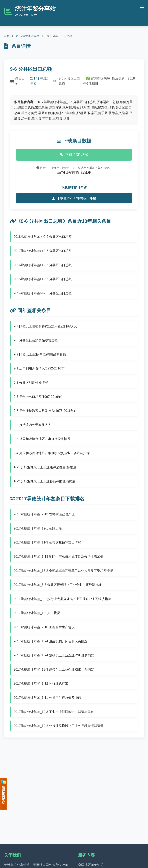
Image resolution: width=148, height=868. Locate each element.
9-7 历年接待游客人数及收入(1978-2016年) (44, 411)
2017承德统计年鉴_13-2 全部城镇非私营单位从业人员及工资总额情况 (63, 571)
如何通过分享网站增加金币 (74, 172)
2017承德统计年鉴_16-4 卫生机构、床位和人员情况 (50, 641)
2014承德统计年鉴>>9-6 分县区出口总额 (43, 293)
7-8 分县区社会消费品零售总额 (36, 340)
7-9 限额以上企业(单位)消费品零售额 (40, 354)
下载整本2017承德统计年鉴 (74, 198)
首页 (7, 36)
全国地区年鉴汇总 (91, 865)
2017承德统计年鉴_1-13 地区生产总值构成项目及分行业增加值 (58, 557)
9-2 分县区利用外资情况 (31, 383)
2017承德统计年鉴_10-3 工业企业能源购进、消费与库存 (54, 712)
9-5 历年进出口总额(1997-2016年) (38, 397)
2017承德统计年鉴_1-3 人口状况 (37, 613)
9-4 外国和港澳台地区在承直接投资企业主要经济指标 (52, 453)
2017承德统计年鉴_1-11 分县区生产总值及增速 (47, 698)
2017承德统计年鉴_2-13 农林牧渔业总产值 (44, 514)
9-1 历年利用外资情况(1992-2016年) (39, 368)
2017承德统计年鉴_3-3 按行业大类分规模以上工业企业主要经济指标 (62, 599)
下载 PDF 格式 (74, 155)
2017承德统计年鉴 (28, 36)
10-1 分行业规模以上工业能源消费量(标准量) (45, 467)
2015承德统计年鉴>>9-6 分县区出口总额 (43, 279)
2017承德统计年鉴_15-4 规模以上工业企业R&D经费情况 (54, 655)
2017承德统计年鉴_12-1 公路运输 (38, 528)
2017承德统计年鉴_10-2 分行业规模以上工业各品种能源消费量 (58, 726)
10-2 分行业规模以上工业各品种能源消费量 (44, 481)
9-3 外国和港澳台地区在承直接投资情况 (42, 439)
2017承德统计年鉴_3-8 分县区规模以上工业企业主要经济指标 (58, 585)
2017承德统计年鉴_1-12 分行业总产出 (41, 683)
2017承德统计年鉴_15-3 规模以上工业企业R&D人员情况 (54, 669)
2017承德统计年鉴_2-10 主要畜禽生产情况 (44, 627)
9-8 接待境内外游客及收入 (32, 425)
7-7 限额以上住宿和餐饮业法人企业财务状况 (45, 326)
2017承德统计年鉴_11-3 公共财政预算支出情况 (47, 542)
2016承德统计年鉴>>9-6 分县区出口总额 (43, 265)
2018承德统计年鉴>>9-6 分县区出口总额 (43, 237)
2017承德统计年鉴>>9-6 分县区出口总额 (43, 251)
